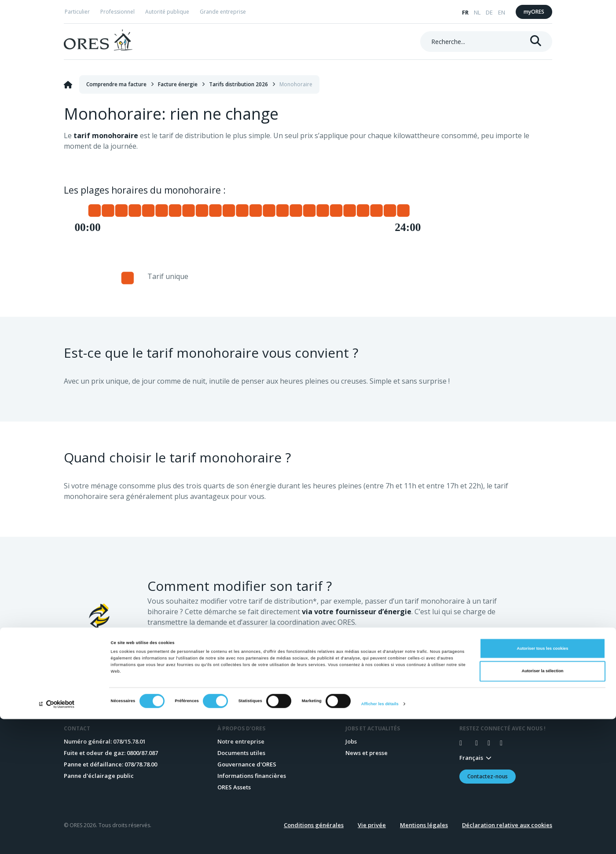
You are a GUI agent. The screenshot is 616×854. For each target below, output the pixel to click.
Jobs (351, 741)
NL (477, 12)
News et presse (367, 753)
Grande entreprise (223, 12)
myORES (534, 12)
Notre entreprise (241, 741)
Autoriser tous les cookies (542, 784)
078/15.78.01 (129, 741)
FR (465, 12)
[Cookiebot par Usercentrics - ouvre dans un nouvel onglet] (57, 839)
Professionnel (117, 12)
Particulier (77, 12)
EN (502, 12)
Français (471, 758)
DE (489, 12)
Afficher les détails (380, 839)
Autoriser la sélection (542, 806)
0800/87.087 (142, 753)
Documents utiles (241, 753)
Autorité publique (167, 12)
